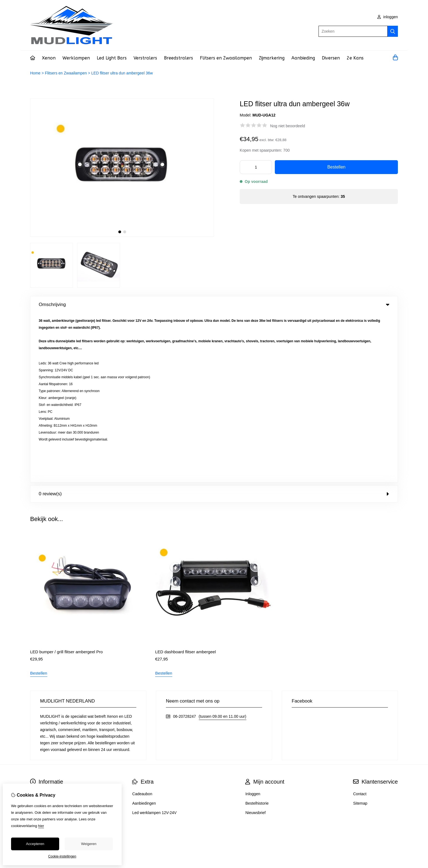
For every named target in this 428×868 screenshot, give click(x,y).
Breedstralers (178, 58)
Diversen (331, 58)
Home (35, 73)
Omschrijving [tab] (214, 305)
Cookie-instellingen (62, 856)
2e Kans (355, 58)
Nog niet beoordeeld (288, 126)
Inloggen (253, 625)
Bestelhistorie (257, 634)
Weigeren (89, 844)
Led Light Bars (112, 58)
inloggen (388, 17)
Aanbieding (303, 58)
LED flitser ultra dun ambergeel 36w (122, 73)
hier (41, 826)
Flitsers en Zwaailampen (226, 58)
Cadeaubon (142, 625)
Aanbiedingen (144, 634)
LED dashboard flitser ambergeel (185, 482)
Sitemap (360, 634)
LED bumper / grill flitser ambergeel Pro (66, 482)
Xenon (49, 58)
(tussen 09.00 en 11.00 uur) (223, 547)
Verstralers (145, 58)
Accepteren (35, 844)
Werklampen (76, 58)
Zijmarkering (272, 58)
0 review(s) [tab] (214, 324)
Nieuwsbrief (255, 643)
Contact (360, 625)
